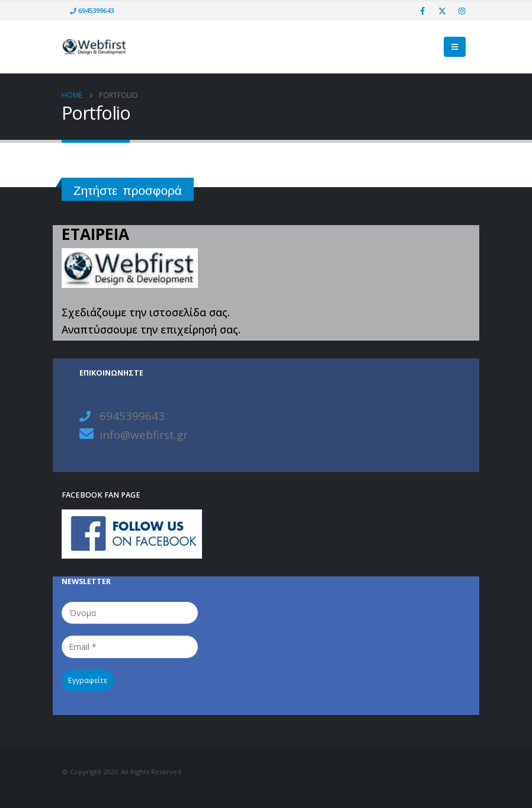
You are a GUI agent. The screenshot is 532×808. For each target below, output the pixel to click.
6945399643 (95, 10)
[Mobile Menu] (455, 47)
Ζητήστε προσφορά (128, 190)
